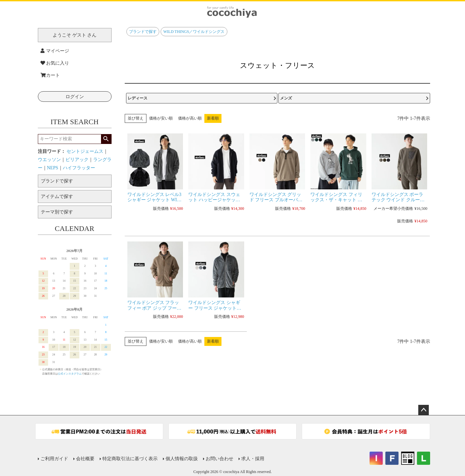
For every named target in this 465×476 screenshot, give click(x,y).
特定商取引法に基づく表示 (130, 459)
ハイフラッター (79, 168)
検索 (106, 139)
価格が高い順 (190, 118)
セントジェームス (85, 151)
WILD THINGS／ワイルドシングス (194, 32)
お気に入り (55, 63)
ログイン (75, 97)
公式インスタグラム (70, 374)
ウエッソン (49, 160)
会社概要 (85, 459)
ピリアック (77, 160)
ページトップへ (424, 410)
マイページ (55, 51)
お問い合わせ (220, 459)
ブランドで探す (143, 32)
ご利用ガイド (54, 459)
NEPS (53, 168)
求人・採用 (253, 459)
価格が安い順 (161, 118)
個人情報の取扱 (182, 459)
